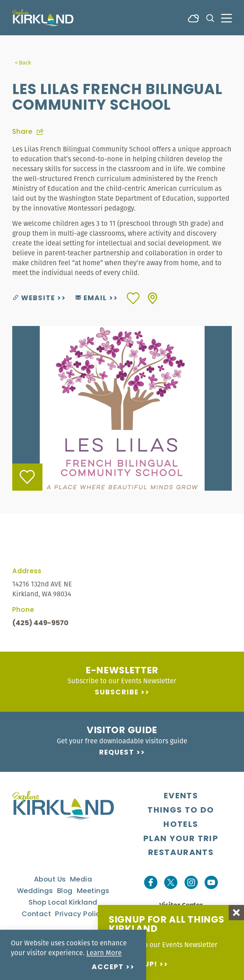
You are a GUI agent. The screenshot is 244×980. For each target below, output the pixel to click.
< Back (23, 62)
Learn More (104, 953)
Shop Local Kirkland (63, 903)
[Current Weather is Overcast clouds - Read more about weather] (193, 18)
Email (91, 298)
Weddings (35, 891)
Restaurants (181, 853)
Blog (65, 891)
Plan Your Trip (181, 839)
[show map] (153, 298)
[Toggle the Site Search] (210, 17)
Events (181, 796)
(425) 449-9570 (40, 623)
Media (81, 880)
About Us (50, 880)
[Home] (43, 18)
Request (117, 753)
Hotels (181, 825)
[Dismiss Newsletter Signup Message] (236, 913)
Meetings (93, 891)
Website (34, 298)
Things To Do (181, 811)
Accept (108, 967)
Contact (37, 914)
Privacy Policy (80, 914)
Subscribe (117, 693)
